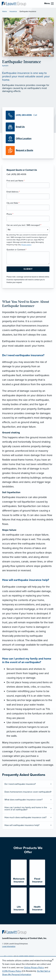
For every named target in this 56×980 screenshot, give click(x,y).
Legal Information (9, 946)
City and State (13, 203)
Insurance (13, 11)
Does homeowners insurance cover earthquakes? (28, 792)
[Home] (14, 932)
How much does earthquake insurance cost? (25, 817)
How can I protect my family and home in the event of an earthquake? (26, 809)
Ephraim (5, 66)
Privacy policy (26, 245)
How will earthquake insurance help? (22, 825)
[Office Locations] (28, 139)
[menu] (52, 4)
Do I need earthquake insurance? (20, 784)
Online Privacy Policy (34, 968)
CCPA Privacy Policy (12, 971)
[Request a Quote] (28, 151)
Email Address (13, 192)
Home (4, 11)
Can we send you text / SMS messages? (24, 225)
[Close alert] (53, 960)
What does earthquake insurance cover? (24, 800)
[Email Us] (20, 127)
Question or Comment (16, 250)
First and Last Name (16, 181)
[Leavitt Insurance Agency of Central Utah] (14, 4)
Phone (10, 214)
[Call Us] (28, 115)
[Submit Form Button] (28, 269)
